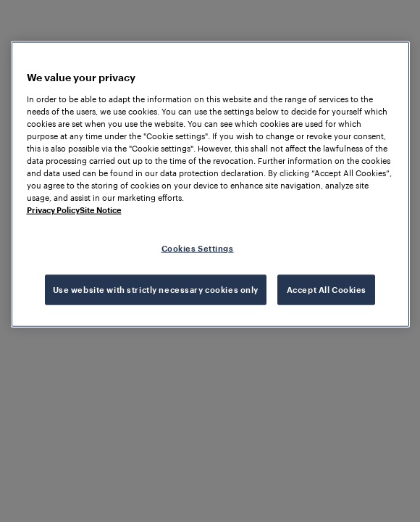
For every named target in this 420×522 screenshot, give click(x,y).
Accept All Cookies (327, 290)
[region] (210, 185)
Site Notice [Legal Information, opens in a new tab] (101, 210)
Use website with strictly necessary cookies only (156, 290)
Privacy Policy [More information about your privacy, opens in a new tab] (53, 210)
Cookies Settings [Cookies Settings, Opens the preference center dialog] (198, 248)
